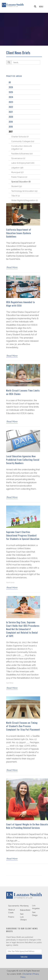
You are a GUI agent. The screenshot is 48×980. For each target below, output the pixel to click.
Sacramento (14, 906)
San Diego (35, 914)
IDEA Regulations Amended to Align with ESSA (20, 304)
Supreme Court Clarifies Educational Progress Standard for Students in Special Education (23, 535)
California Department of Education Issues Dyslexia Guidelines (19, 233)
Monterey (24, 906)
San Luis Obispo (23, 917)
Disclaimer (27, 974)
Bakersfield (25, 910)
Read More (12, 267)
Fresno (11, 917)
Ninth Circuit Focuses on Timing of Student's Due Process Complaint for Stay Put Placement (23, 726)
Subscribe (24, 957)
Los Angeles (36, 907)
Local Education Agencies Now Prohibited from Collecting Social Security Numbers (23, 460)
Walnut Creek (11, 911)
